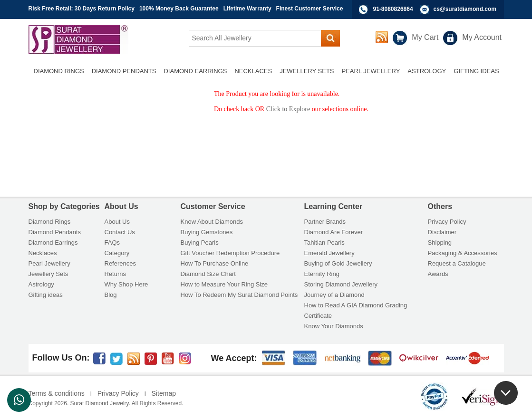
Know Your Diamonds (334, 326)
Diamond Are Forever (334, 232)
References (120, 263)
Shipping (440, 243)
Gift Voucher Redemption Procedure (230, 253)
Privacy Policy (447, 222)
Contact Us (120, 232)
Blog (111, 295)
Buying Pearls (200, 243)
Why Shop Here (126, 284)
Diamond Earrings (53, 243)
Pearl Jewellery (49, 263)
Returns (116, 274)
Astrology (41, 284)
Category (117, 253)
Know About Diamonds (212, 222)
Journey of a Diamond (334, 295)
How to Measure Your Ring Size (224, 284)
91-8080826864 (393, 9)
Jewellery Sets (48, 274)
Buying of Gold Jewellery (338, 263)
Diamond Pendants (55, 232)
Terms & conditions (57, 393)
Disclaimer (442, 232)
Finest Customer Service (310, 9)
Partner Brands (325, 222)
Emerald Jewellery (329, 253)
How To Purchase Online (215, 263)
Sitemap (164, 393)
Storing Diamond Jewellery (341, 284)
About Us (117, 222)
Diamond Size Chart (208, 274)
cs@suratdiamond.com (465, 9)
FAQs (112, 243)
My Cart (425, 37)
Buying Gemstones (207, 232)
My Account (482, 37)
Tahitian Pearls (324, 243)
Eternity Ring (322, 274)
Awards (438, 274)
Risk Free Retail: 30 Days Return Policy (82, 9)
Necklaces (43, 253)
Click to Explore (288, 109)
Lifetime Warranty (247, 9)
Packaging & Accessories (463, 253)
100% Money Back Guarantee (179, 9)
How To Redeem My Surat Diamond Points (239, 295)
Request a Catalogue (457, 263)
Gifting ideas (46, 295)
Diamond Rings (50, 222)
